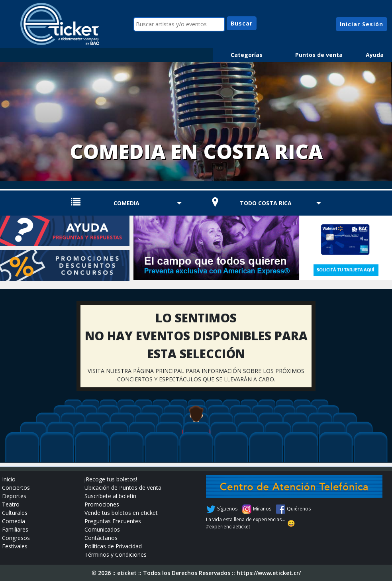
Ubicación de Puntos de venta (123, 488)
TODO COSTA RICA (266, 203)
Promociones (102, 504)
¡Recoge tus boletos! (111, 479)
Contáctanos (101, 538)
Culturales (15, 513)
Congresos (16, 538)
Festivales (15, 546)
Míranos (262, 509)
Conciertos (16, 488)
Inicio (9, 479)
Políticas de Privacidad (113, 546)
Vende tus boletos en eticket (121, 513)
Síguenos (227, 509)
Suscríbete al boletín (110, 496)
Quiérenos (299, 509)
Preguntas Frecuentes (113, 521)
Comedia (126, 203)
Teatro (11, 504)
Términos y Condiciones (116, 555)
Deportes (14, 496)
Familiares (15, 529)
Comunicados (102, 529)
